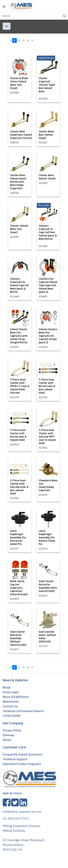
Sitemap (9, 735)
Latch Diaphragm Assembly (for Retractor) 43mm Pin (18, 537)
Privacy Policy (12, 730)
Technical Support (15, 759)
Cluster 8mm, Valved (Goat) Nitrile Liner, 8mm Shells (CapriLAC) (18, 182)
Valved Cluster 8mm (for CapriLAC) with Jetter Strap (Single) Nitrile (19, 336)
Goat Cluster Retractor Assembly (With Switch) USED (48, 586)
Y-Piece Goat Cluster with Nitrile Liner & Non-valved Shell (47, 386)
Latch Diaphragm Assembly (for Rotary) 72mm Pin (47, 537)
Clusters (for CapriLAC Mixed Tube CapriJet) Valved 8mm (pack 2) (48, 285)
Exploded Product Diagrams (22, 764)
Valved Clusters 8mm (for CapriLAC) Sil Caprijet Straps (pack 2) (48, 336)
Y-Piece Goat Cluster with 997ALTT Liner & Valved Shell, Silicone (20, 386)
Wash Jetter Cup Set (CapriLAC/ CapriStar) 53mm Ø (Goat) (19, 588)
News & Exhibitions (16, 697)
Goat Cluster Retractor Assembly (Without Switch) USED (18, 638)
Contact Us (10, 706)
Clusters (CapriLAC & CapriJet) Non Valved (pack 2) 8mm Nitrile (48, 232)
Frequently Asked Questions (23, 754)
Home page (11, 692)
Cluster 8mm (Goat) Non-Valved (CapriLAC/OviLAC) (21, 135)
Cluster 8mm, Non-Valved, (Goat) (47, 135)
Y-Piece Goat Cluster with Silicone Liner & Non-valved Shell (19, 487)
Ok (7, 26)
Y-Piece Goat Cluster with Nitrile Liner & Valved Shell (18, 435)
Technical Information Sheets (23, 711)
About (7, 740)
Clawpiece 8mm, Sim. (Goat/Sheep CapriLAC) (48, 485)
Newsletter (11, 702)
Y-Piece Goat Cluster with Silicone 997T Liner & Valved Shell (47, 437)
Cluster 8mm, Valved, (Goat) (47, 177)
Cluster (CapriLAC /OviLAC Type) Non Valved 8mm (47, 85)
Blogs (7, 687)
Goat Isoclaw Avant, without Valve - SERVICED (47, 637)
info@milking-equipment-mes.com (22, 812)
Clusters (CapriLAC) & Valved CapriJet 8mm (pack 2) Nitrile (19, 285)
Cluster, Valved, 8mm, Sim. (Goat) (19, 229)
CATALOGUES (12, 716)
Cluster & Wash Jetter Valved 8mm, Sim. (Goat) (19, 83)
